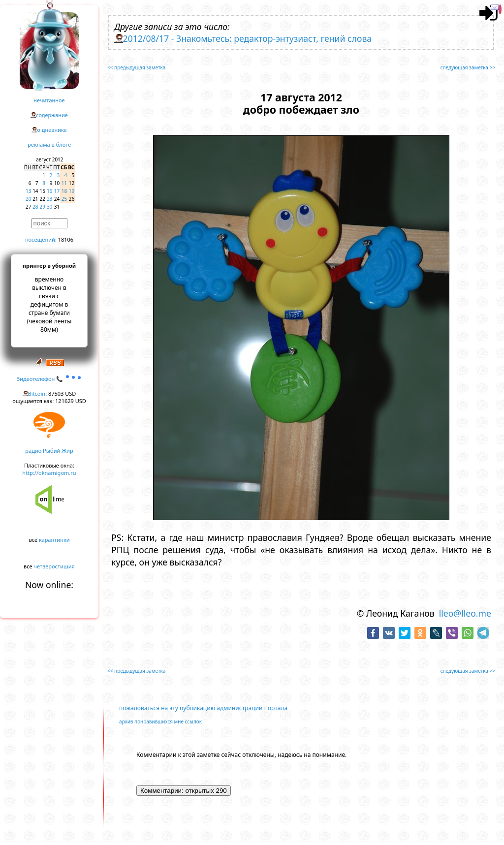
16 (49, 191)
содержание (52, 115)
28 (35, 207)
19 (72, 191)
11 (64, 183)
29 (43, 207)
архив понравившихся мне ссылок (160, 721)
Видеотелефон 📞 (49, 379)
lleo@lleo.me (465, 613)
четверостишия (54, 566)
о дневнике (52, 130)
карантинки (54, 540)
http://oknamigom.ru (49, 473)
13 (28, 191)
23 (49, 199)
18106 (66, 239)
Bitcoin (37, 393)
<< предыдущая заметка (136, 67)
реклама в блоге (49, 144)
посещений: (41, 239)
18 (64, 191)
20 (28, 199)
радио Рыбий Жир (49, 451)
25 (64, 199)
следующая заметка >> (468, 67)
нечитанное (49, 100)
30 (49, 207)
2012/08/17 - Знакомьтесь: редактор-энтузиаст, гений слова (248, 38)
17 (57, 191)
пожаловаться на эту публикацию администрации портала (203, 708)
